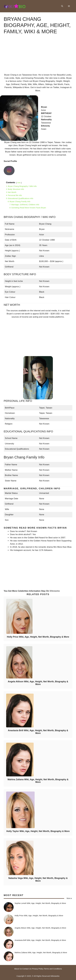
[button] (62, 6)
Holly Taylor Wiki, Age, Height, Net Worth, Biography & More (38, 831)
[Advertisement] (38, 56)
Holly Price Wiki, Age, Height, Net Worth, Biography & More (38, 637)
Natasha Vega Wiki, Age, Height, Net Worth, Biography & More (38, 879)
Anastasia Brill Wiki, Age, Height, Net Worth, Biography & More (38, 732)
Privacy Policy (38, 969)
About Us (18, 969)
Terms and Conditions (53, 969)
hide (19, 183)
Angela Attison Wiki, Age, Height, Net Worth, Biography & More (38, 683)
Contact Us (27, 969)
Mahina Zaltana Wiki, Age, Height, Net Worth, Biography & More (38, 781)
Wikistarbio (55, 591)
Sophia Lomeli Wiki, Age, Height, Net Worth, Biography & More (40, 903)
